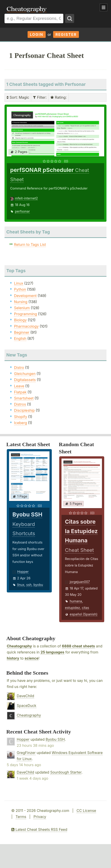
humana (76, 601)
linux (21, 585)
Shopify (21, 417)
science (32, 658)
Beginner (22, 332)
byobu (38, 585)
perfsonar (22, 211)
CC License (86, 811)
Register (66, 34)
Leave (19, 386)
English (20, 338)
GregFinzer (26, 753)
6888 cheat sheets (78, 646)
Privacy (40, 817)
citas (85, 608)
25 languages (52, 652)
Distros (20, 404)
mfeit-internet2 (26, 198)
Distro (19, 368)
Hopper (23, 572)
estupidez (72, 608)
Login (37, 34)
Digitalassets (25, 380)
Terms (21, 817)
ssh (29, 585)
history (13, 658)
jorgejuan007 (80, 582)
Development (25, 296)
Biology (20, 320)
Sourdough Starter (66, 772)
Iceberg (20, 423)
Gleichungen (25, 374)
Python (20, 289)
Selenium (22, 308)
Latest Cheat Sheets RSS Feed (39, 829)
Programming (26, 314)
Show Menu (104, 7)
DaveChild (25, 696)
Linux (19, 283)
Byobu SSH (55, 739)
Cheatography (19, 646)
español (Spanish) (84, 614)
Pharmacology (26, 326)
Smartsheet (24, 398)
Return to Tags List (30, 244)
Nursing (21, 302)
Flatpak (20, 392)
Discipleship (24, 410)
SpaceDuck (27, 706)
